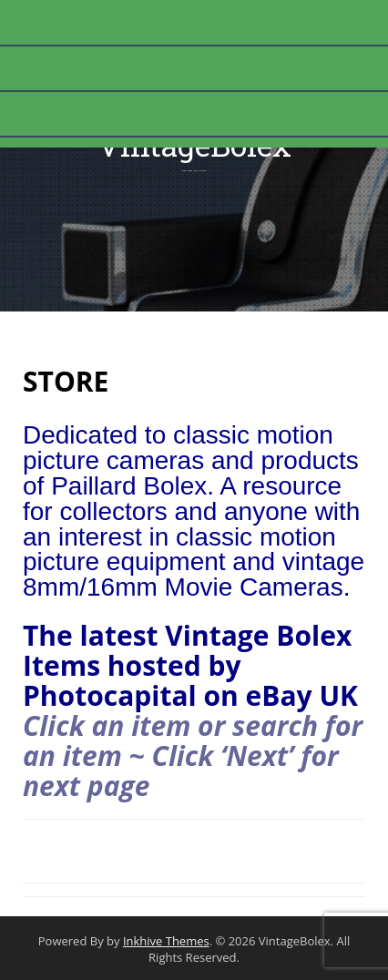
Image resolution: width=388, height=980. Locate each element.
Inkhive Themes (166, 941)
